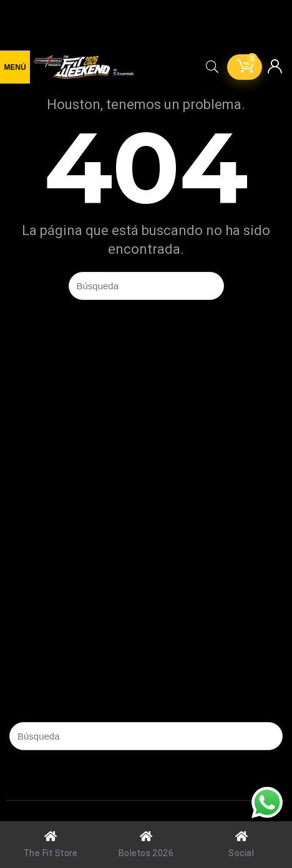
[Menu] (15, 67)
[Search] (212, 67)
